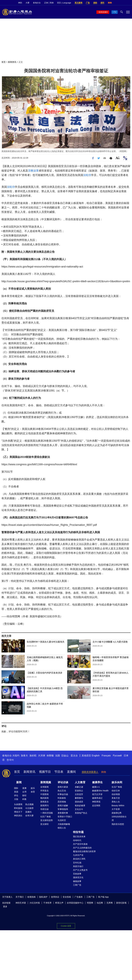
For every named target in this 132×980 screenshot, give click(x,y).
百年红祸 (77, 863)
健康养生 (97, 782)
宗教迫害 (33, 171)
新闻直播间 (103, 12)
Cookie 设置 (66, 926)
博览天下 (18, 812)
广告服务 (79, 897)
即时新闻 (18, 808)
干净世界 (47, 903)
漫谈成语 (79, 802)
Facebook (118, 3)
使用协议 (55, 897)
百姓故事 (77, 874)
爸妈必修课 (80, 806)
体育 (33, 792)
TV (115, 12)
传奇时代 (77, 840)
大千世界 (116, 809)
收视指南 (31, 897)
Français (106, 756)
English (96, 756)
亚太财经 (44, 824)
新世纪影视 (121, 903)
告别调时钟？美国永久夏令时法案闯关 (46, 642)
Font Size (118, 158)
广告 (88, 3)
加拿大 (24, 756)
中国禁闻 (44, 794)
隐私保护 (43, 897)
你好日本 (116, 791)
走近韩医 (96, 806)
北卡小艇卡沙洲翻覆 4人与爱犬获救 (110, 642)
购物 (110, 3)
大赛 (27, 3)
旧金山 (65, 756)
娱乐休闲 (117, 782)
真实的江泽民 (79, 859)
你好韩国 (116, 794)
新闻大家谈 (63, 787)
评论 (16, 795)
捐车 (102, 3)
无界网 (110, 903)
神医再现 (96, 802)
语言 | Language (64, 3)
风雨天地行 (78, 866)
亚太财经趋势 (47, 820)
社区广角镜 (46, 817)
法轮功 (87, 175)
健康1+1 (96, 787)
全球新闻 (44, 787)
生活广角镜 (117, 787)
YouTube (128, 3)
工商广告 (77, 885)
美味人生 (116, 802)
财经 (24, 795)
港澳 (24, 788)
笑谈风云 (79, 791)
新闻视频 (46, 782)
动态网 (100, 903)
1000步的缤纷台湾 (119, 818)
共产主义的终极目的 (82, 848)
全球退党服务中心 (75, 903)
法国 (58, 756)
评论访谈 (63, 782)
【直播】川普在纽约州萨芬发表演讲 (44, 673)
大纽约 (16, 756)
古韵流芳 (79, 794)
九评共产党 (78, 855)
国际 (16, 788)
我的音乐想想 (118, 824)
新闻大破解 (63, 806)
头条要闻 (18, 804)
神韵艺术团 (21, 903)
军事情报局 (63, 809)
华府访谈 (44, 809)
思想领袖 (62, 802)
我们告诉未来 (79, 837)
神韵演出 (18, 816)
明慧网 (90, 903)
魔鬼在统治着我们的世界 (84, 851)
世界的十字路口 (65, 817)
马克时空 (62, 820)
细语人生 (62, 828)
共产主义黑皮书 (80, 870)
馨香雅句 (79, 798)
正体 (46, 3)
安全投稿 (67, 897)
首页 (4, 62)
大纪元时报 (35, 903)
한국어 (10, 760)
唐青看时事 (63, 813)
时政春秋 (62, 798)
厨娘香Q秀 (117, 813)
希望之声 (59, 903)
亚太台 (74, 756)
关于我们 (20, 897)
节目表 (59, 772)
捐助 (95, 3)
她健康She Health (100, 791)
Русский (117, 756)
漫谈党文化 (78, 877)
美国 (16, 792)
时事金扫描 (63, 794)
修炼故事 (77, 881)
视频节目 (45, 772)
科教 (24, 799)
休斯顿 (50, 756)
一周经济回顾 (47, 813)
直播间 (71, 772)
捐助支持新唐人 (90, 772)
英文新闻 (78, 3)
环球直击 (44, 791)
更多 (5, 906)
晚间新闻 (44, 798)
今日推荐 (29, 808)
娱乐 (33, 788)
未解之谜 (79, 787)
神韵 (20, 3)
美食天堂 (116, 798)
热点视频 (29, 804)
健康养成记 (97, 798)
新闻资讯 (12, 62)
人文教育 (80, 782)
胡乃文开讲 (97, 794)
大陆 (16, 799)
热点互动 (62, 791)
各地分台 (37, 3)
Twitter (123, 3)
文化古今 (79, 809)
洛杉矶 (33, 756)
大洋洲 (42, 756)
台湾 (24, 792)
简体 (52, 3)
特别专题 (78, 832)
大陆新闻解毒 (64, 824)
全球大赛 (29, 816)
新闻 (19, 782)
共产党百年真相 (80, 844)
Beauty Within (118, 806)
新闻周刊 (44, 806)
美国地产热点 (81, 813)
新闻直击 (44, 802)
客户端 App (103, 897)
